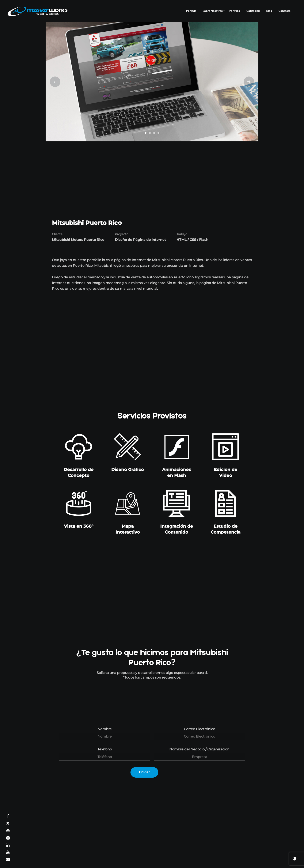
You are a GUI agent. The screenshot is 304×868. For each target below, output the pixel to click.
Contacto (284, 11)
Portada (191, 11)
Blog (269, 11)
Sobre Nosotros (213, 11)
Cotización (253, 11)
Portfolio (234, 11)
